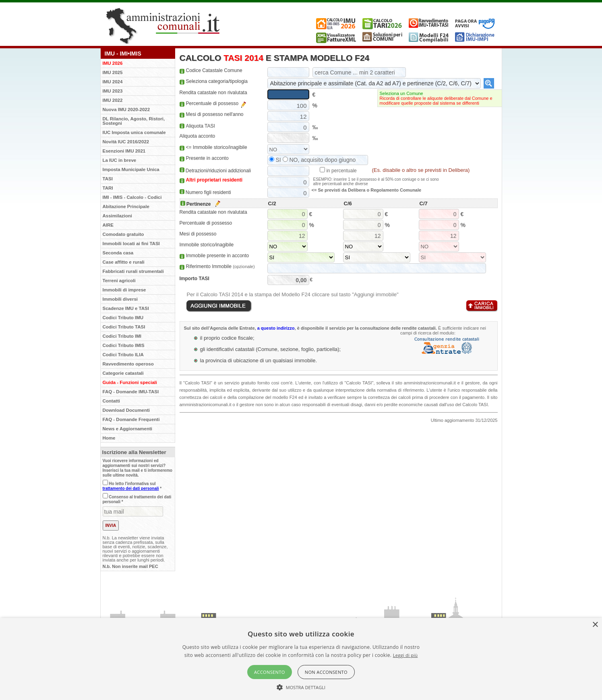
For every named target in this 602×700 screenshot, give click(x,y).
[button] (301, 687)
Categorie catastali (123, 373)
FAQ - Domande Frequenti (131, 419)
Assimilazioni (118, 216)
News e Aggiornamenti (128, 429)
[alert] (301, 659)
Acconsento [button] (270, 672)
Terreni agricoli (119, 281)
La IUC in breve (120, 160)
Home (109, 438)
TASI (108, 179)
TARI (108, 188)
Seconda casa (118, 253)
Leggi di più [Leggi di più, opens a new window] (405, 655)
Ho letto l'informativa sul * (132, 486)
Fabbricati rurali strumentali (133, 271)
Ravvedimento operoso (128, 364)
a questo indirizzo (276, 328)
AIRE (108, 225)
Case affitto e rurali (124, 262)
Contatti (111, 401)
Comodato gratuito (123, 234)
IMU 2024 (113, 82)
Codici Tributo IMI (122, 336)
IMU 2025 (113, 72)
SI (275, 160)
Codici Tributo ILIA (123, 355)
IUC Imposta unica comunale (134, 132)
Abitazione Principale (126, 206)
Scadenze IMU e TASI (126, 308)
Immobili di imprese (124, 290)
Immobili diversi (120, 299)
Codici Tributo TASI (124, 327)
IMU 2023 (113, 91)
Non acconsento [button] (326, 672)
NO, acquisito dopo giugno (319, 160)
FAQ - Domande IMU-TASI (131, 392)
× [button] (595, 625)
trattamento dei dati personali (131, 488)
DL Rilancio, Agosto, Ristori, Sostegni (134, 121)
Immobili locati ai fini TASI (131, 244)
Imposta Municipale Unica (131, 169)
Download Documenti (126, 410)
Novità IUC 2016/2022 (126, 142)
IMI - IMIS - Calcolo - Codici (132, 197)
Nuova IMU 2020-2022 (126, 109)
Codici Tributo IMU (123, 318)
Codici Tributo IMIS (124, 345)
